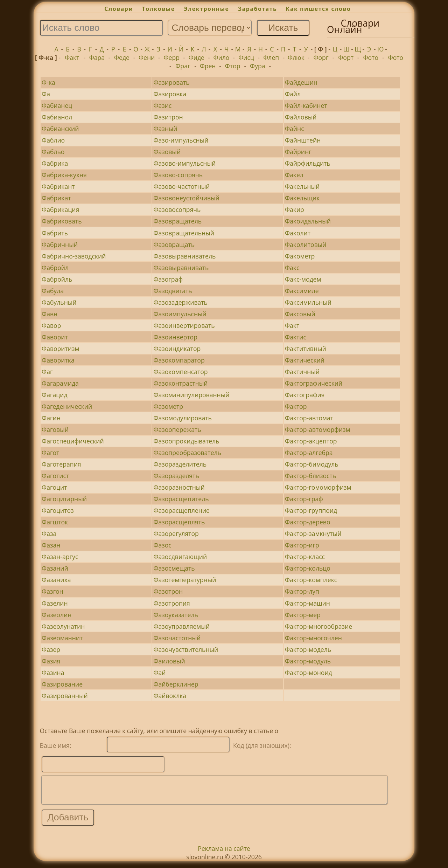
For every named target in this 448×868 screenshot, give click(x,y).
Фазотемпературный (185, 580)
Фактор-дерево (308, 522)
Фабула (53, 291)
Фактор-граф (304, 499)
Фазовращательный (184, 233)
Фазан (51, 545)
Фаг (47, 372)
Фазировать (171, 82)
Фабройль (57, 279)
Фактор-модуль (308, 661)
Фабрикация (60, 209)
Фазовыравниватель (184, 256)
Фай (159, 673)
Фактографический (314, 383)
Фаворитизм (60, 349)
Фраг (183, 66)
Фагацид (54, 395)
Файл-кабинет (306, 105)
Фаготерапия (61, 464)
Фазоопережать (177, 429)
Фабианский (60, 129)
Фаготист (55, 476)
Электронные (206, 9)
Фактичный (302, 372)
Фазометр (168, 406)
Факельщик (302, 198)
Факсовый (300, 314)
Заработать (258, 9)
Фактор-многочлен (313, 638)
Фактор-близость (310, 476)
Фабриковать (62, 221)
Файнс (295, 129)
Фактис (296, 337)
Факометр (300, 256)
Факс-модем (303, 279)
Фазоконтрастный (180, 383)
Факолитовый (306, 244)
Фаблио (53, 140)
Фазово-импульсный (184, 163)
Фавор (51, 325)
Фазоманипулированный (191, 395)
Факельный (302, 186)
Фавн (50, 314)
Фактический (305, 360)
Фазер (51, 649)
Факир (295, 209)
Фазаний (55, 568)
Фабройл (55, 268)
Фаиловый (169, 661)
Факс (292, 268)
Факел (294, 175)
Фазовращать (174, 244)
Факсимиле (302, 291)
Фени (147, 57)
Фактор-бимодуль (312, 464)
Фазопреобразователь (187, 453)
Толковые (159, 9)
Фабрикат (56, 198)
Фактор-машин (307, 603)
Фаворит (55, 337)
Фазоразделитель (180, 464)
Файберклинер (176, 684)
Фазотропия (171, 603)
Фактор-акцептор (311, 441)
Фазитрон (168, 117)
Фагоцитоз (58, 510)
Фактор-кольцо (308, 568)
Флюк (296, 57)
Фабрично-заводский (74, 256)
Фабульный (59, 302)
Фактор (296, 406)
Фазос (162, 545)
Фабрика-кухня (64, 175)
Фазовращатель (177, 221)
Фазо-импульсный (181, 140)
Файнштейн (303, 140)
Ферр (172, 57)
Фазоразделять (176, 476)
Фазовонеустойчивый (186, 198)
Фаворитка (58, 360)
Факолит (298, 233)
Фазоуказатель (176, 615)
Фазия (51, 661)
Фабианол (57, 117)
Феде (122, 57)
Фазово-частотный (181, 186)
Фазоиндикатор (177, 349)
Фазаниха (56, 580)
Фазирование (62, 684)
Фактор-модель (308, 649)
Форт (346, 57)
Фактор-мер (303, 615)
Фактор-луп (302, 591)
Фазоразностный (179, 487)
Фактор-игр (302, 545)
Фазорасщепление (181, 510)
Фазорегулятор (176, 533)
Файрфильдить (308, 163)
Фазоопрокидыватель (186, 441)
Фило (222, 57)
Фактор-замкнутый (313, 533)
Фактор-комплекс (311, 580)
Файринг (298, 152)
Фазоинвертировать (184, 325)
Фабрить (55, 233)
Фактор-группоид (311, 510)
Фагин (51, 418)
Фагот (50, 453)
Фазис (162, 105)
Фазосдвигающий (180, 557)
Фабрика (55, 163)
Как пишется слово (318, 9)
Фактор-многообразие (318, 626)
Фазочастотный (177, 638)
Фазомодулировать (182, 418)
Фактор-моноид (309, 673)
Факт (72, 57)
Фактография (305, 395)
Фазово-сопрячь (178, 175)
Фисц (246, 57)
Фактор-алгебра (309, 453)
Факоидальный (308, 221)
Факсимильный (308, 302)
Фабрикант (58, 186)
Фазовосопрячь (177, 209)
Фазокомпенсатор (180, 372)
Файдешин (301, 82)
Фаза (49, 533)
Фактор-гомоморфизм (318, 487)
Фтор (233, 66)
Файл (293, 94)
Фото (371, 57)
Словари (119, 9)
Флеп (271, 57)
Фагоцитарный (64, 499)
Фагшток (55, 522)
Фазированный (65, 696)
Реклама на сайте (224, 854)
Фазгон (52, 591)
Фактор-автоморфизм (317, 429)
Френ (208, 66)
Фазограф (168, 279)
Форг (321, 57)
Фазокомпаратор (179, 360)
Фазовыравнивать (181, 268)
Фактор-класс (305, 557)
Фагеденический (67, 406)
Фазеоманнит (62, 638)
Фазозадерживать (180, 302)
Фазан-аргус (60, 557)
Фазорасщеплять (179, 522)
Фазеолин (57, 615)
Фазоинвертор (175, 337)
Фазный (165, 129)
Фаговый (55, 429)
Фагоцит (54, 487)
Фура (257, 66)
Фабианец (57, 105)
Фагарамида (60, 383)
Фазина (53, 673)
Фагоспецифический (73, 441)
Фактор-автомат (309, 418)
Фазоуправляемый (181, 626)
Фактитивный (306, 349)
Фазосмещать (174, 568)
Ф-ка (48, 82)
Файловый (301, 117)
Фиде (197, 57)
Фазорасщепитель (181, 499)
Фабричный (60, 244)
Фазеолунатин (63, 626)
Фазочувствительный (186, 649)
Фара (97, 57)
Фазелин (55, 603)
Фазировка (170, 94)
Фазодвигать (173, 291)
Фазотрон (168, 591)
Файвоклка (170, 696)
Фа (46, 94)
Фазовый (167, 152)
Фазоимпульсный (180, 314)
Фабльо (53, 152)
